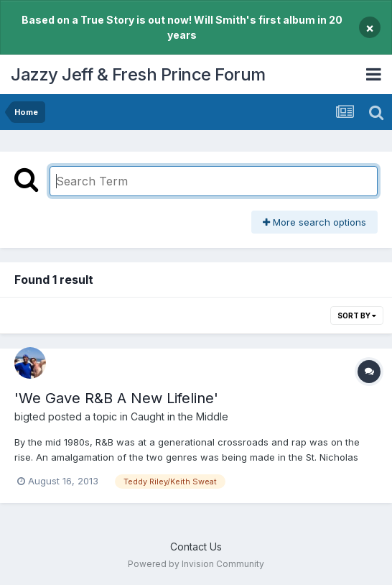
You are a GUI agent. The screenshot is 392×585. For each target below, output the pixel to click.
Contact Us (196, 547)
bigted (30, 416)
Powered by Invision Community (196, 564)
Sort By (357, 315)
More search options (314, 222)
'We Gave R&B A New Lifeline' (116, 398)
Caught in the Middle (179, 416)
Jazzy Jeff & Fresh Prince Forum (138, 74)
